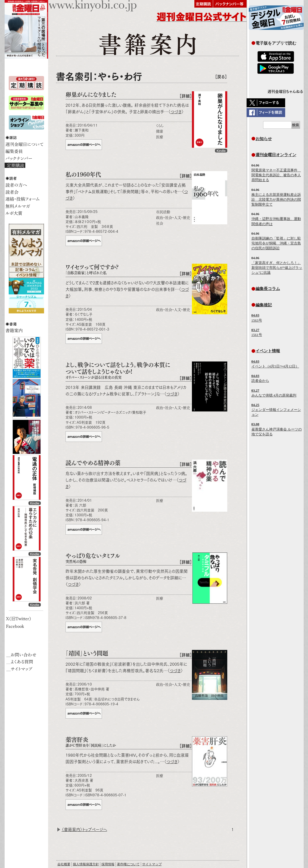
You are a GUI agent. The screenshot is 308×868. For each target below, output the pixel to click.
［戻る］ (221, 77)
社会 (160, 223)
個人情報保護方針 (86, 864)
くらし (160, 126)
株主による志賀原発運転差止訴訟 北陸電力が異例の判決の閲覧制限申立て (276, 199)
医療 (160, 137)
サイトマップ (152, 864)
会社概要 (64, 864)
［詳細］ (186, 96)
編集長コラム (268, 289)
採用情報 (108, 864)
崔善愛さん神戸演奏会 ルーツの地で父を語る (277, 429)
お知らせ (264, 139)
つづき (176, 112)
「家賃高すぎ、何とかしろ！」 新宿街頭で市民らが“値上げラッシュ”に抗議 (277, 268)
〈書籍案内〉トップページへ (84, 830)
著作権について (128, 864)
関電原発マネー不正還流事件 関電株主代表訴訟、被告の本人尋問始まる (276, 175)
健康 (160, 131)
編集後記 (264, 305)
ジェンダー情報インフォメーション (276, 410)
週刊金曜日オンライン (276, 155)
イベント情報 (268, 351)
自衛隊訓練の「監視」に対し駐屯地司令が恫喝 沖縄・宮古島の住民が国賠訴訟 (276, 243)
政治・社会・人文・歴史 (173, 218)
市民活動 (163, 212)
